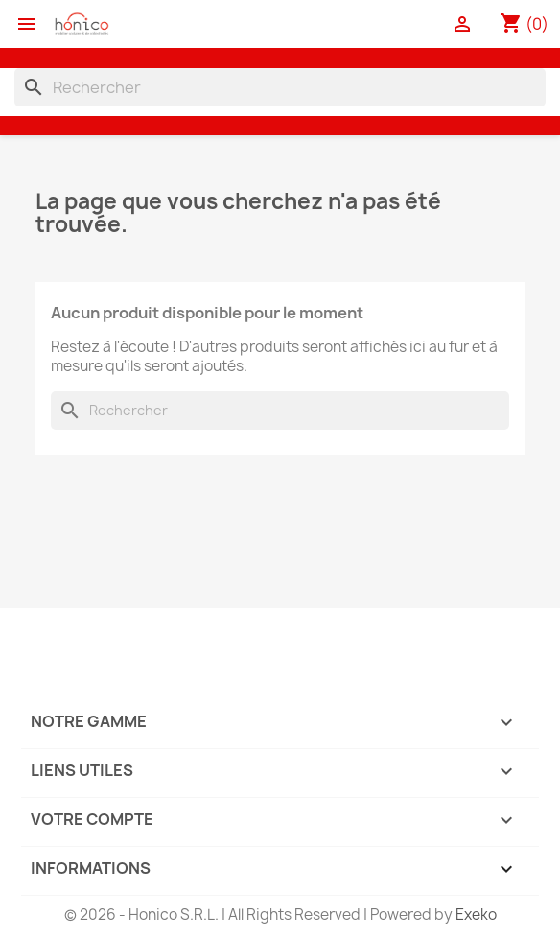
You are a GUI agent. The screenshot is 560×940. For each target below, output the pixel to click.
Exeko (476, 915)
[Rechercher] (280, 87)
